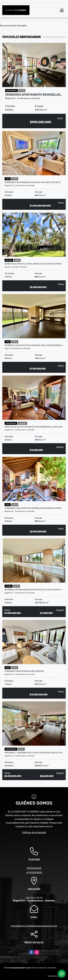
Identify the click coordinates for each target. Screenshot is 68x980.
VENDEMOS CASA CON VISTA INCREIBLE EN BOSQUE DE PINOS (33, 508)
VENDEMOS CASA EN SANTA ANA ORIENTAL (24, 671)
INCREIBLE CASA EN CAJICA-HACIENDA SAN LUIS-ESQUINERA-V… (34, 345)
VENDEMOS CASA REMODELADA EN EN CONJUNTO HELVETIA (32, 182)
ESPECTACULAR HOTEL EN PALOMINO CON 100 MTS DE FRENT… (34, 264)
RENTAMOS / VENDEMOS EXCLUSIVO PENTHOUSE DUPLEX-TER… (34, 753)
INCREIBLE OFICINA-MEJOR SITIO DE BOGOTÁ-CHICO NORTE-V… (33, 590)
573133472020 (34, 868)
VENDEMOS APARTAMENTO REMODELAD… (34, 95)
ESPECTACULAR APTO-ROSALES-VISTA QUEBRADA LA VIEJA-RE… (34, 427)
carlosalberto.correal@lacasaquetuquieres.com (34, 926)
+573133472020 (34, 873)
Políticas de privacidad (34, 832)
